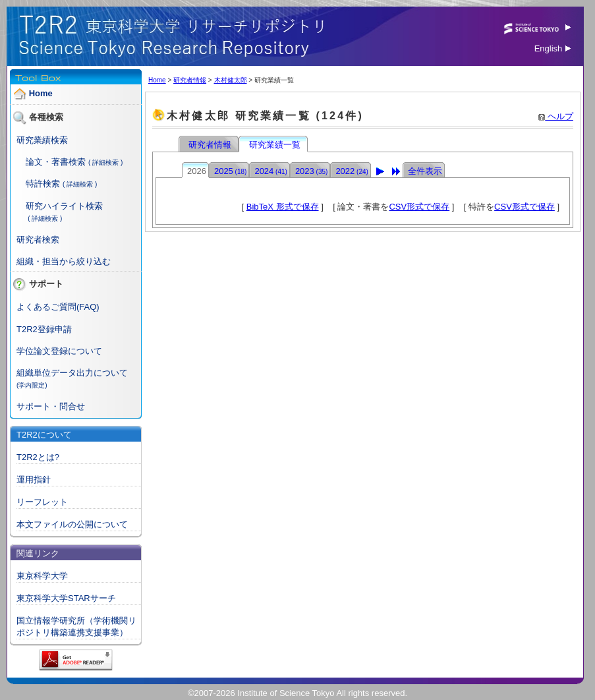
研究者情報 (190, 80)
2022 (352, 171)
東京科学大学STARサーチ (66, 598)
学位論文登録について (59, 351)
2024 (270, 171)
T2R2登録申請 (44, 329)
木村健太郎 (231, 80)
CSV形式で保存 (419, 207)
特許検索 (43, 184)
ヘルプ (556, 116)
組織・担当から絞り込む (64, 261)
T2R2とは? (38, 457)
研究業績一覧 (274, 145)
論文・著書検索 (56, 162)
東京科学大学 (42, 576)
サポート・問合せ (51, 406)
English (552, 48)
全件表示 (425, 171)
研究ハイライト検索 (64, 206)
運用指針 (34, 480)
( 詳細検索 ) (105, 162)
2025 (230, 171)
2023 (311, 171)
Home (41, 93)
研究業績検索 (42, 140)
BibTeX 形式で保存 (283, 207)
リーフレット (42, 502)
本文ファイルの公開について (72, 524)
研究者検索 (38, 240)
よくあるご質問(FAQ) (58, 307)
